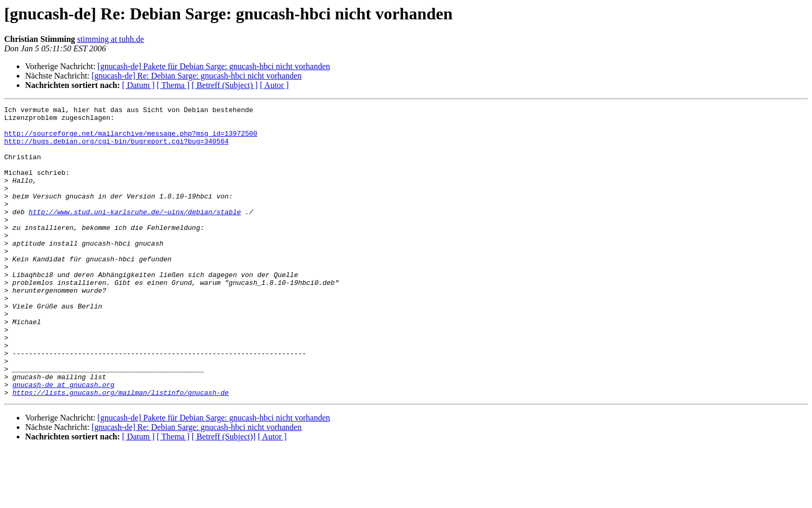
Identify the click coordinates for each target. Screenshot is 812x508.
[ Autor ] (274, 85)
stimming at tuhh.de (111, 39)
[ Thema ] (173, 85)
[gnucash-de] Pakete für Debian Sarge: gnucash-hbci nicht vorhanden (213, 66)
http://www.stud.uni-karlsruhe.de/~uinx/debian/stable (135, 234)
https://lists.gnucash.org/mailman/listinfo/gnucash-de (121, 450)
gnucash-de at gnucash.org (64, 441)
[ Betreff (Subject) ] (224, 85)
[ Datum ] (138, 85)
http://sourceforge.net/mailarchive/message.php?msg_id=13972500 (131, 139)
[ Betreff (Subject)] (223, 495)
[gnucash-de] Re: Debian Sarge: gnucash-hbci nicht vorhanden (196, 76)
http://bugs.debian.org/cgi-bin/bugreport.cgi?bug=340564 (116, 149)
